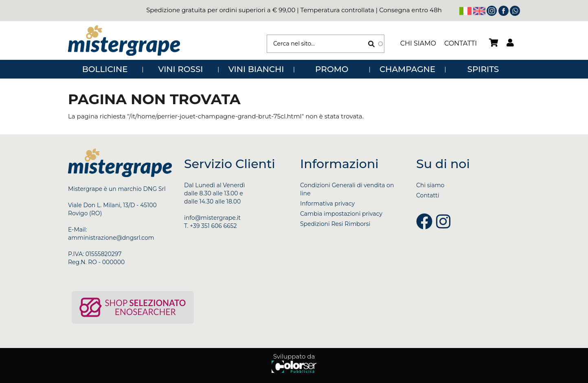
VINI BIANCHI (256, 69)
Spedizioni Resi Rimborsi (335, 224)
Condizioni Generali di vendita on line (347, 189)
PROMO (332, 69)
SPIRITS (483, 69)
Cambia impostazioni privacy (341, 214)
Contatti (461, 43)
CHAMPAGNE (407, 69)
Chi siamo (418, 43)
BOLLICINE (105, 69)
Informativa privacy (327, 204)
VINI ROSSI (180, 69)
